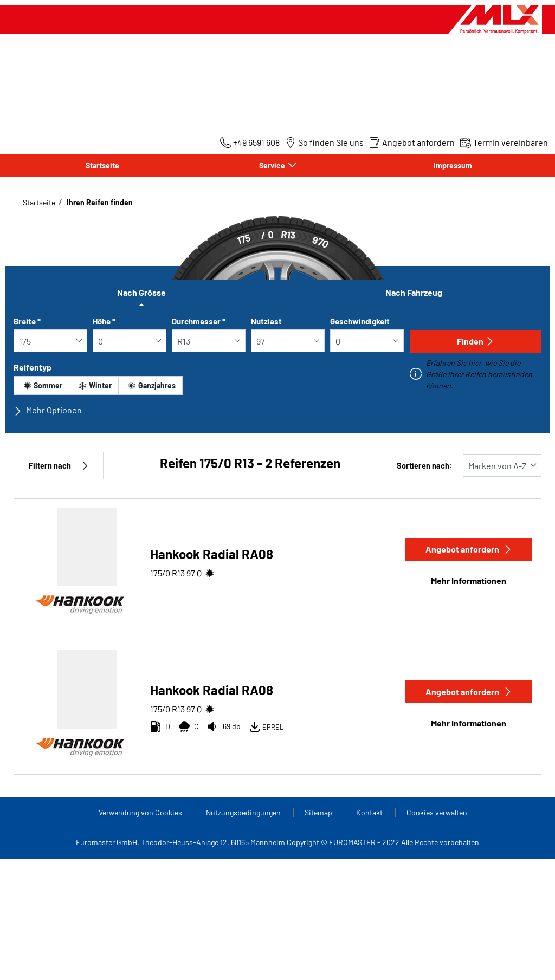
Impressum (453, 166)
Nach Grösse (141, 292)
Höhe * (104, 321)
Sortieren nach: (424, 466)
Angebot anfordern (469, 549)
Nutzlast (266, 321)
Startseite (102, 166)
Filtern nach (59, 466)
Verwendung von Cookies (141, 812)
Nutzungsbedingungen (244, 812)
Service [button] (273, 166)
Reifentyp (33, 367)
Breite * (27, 321)
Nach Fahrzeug (414, 292)
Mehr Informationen (469, 580)
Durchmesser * (199, 321)
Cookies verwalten (437, 812)
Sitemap (319, 812)
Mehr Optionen (48, 410)
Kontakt (370, 812)
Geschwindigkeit (360, 321)
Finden (476, 341)
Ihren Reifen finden (99, 202)
